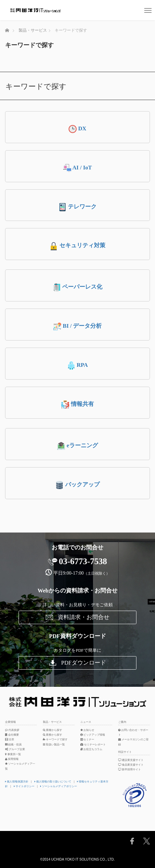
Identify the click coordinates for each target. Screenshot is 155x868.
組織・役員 (13, 745)
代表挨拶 (12, 730)
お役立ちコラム (91, 749)
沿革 (10, 740)
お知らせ (87, 730)
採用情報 (12, 759)
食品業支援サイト (131, 765)
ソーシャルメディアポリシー (59, 786)
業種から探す (53, 730)
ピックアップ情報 (93, 735)
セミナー (87, 740)
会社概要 (12, 735)
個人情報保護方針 (17, 782)
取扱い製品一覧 (54, 745)
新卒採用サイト (130, 769)
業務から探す (53, 735)
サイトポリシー (24, 786)
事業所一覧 (13, 754)
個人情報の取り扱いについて (53, 782)
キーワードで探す (55, 740)
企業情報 (10, 722)
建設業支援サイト (131, 760)
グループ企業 (15, 749)
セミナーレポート (93, 745)
